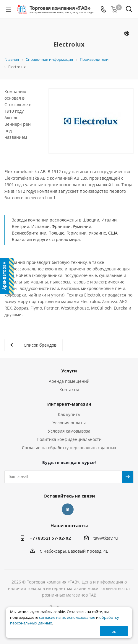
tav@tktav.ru (106, 538)
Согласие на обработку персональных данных (69, 448)
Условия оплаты (69, 423)
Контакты (69, 389)
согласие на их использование (67, 617)
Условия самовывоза (69, 431)
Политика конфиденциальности (69, 439)
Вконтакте (68, 509)
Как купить (69, 414)
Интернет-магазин (69, 404)
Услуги (69, 371)
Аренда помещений (69, 381)
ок (114, 631)
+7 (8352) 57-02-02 (50, 538)
